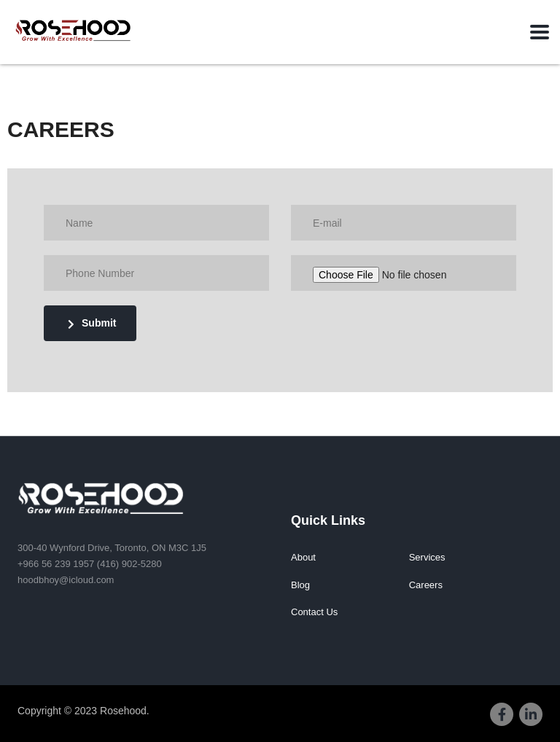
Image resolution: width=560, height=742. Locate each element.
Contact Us (314, 612)
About (303, 557)
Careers (426, 585)
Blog (300, 585)
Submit (92, 323)
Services (427, 557)
